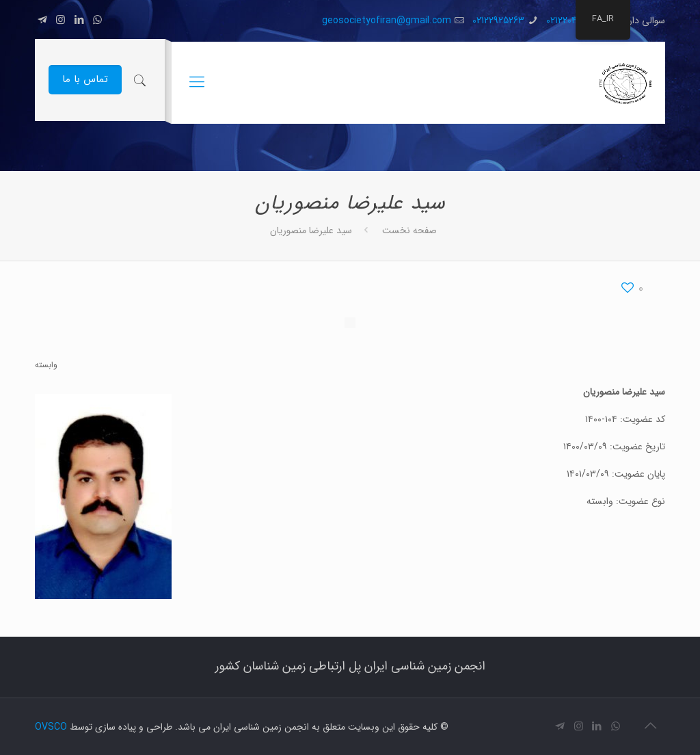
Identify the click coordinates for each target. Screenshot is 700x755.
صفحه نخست (409, 230)
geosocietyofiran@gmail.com (387, 21)
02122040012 (569, 21)
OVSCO (51, 727)
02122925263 (498, 21)
